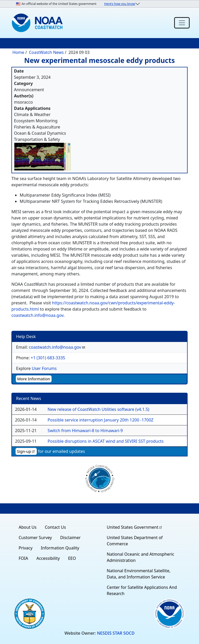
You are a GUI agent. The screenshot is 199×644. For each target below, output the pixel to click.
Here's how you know (120, 4)
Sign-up (26, 451)
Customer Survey (35, 538)
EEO (72, 558)
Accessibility (48, 558)
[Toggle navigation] (182, 23)
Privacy (26, 548)
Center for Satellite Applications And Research (142, 590)
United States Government (135, 527)
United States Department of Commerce (135, 541)
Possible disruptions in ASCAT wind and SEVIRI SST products (106, 441)
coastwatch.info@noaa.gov (37, 315)
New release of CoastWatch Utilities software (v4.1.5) (99, 409)
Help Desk (26, 337)
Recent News (29, 398)
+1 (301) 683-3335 (48, 358)
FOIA (23, 558)
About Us (28, 527)
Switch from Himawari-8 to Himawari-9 (85, 431)
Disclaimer (70, 538)
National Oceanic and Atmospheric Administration (140, 557)
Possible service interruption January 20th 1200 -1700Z (101, 420)
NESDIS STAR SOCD (116, 633)
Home (18, 52)
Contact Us (55, 527)
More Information (34, 379)
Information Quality (60, 548)
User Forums (44, 368)
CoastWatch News (46, 52)
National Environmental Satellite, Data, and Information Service (139, 574)
